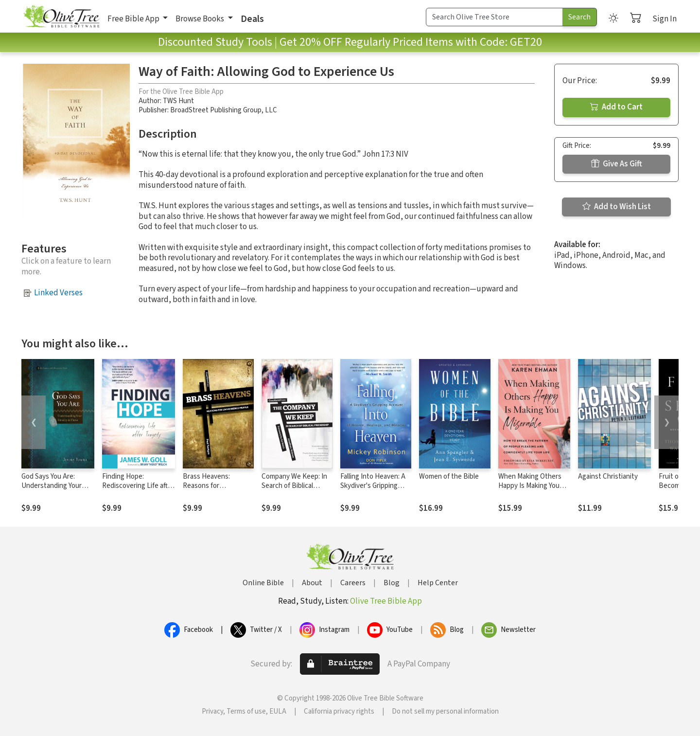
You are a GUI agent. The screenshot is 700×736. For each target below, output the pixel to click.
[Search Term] (494, 17)
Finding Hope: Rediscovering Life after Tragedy (138, 486)
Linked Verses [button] (58, 293)
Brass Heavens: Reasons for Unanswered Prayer (213, 486)
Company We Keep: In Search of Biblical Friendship (294, 486)
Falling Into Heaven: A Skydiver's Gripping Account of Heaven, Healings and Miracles (373, 490)
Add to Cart (616, 107)
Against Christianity (608, 476)
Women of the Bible (449, 476)
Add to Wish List (617, 207)
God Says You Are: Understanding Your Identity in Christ (52, 486)
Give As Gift (617, 164)
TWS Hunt (178, 101)
